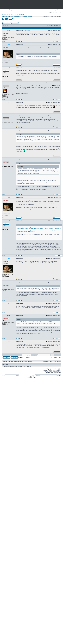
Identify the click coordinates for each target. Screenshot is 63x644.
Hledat (59, 10)
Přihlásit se (5, 10)
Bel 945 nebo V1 (8, 19)
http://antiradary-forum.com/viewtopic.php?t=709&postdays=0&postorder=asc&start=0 (36, 212)
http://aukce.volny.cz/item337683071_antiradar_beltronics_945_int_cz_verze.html (41, 203)
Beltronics (30, 17)
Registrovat (12, 10)
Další (60, 23)
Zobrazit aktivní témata (20, 15)
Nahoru (4, 41)
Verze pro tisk (5, 26)
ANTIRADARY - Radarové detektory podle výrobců (18, 17)
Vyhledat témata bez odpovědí (8, 15)
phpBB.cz (35, 378)
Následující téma (57, 26)
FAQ (54, 10)
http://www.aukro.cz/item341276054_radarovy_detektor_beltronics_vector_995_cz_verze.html (38, 202)
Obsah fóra (5, 17)
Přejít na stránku (53, 23)
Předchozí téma (50, 26)
